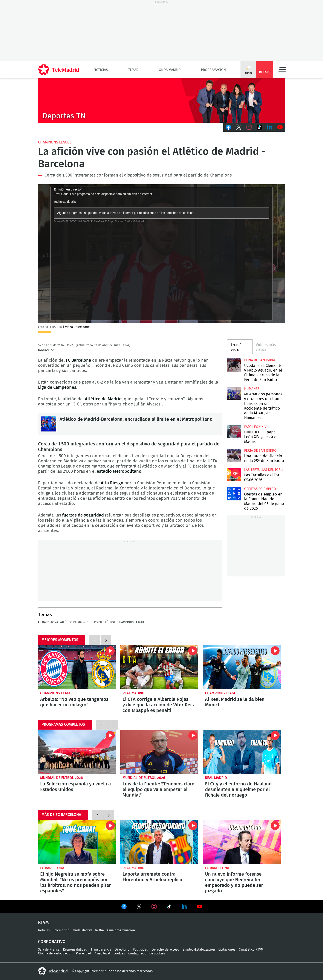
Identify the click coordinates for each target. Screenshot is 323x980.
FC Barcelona (48, 622)
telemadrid (53, 971)
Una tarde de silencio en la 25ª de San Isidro (234, 455)
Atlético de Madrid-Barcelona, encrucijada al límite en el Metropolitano (49, 424)
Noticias (101, 70)
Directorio (122, 950)
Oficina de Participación (55, 953)
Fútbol (110, 622)
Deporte (97, 622)
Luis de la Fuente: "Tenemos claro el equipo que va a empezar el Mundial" (159, 752)
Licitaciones (227, 950)
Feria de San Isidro (260, 360)
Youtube (280, 127)
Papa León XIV (255, 427)
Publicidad (141, 950)
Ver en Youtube (199, 907)
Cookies (119, 953)
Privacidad (83, 953)
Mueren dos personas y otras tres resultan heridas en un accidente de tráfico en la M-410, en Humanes (234, 394)
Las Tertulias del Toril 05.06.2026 (234, 475)
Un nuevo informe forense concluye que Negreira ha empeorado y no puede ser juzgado (242, 842)
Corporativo (52, 942)
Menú (282, 70)
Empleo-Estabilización (199, 950)
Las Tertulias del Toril (264, 470)
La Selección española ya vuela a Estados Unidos (77, 752)
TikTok (259, 127)
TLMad (133, 70)
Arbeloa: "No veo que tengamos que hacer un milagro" (77, 667)
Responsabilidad (75, 950)
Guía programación (121, 930)
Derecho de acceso (165, 950)
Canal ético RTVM (251, 950)
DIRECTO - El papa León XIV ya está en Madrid (234, 432)
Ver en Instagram (154, 907)
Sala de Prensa (49, 950)
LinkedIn (270, 127)
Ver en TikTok (169, 907)
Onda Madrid (170, 70)
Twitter (239, 127)
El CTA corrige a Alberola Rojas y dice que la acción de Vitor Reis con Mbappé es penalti (159, 667)
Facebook (228, 127)
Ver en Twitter (139, 907)
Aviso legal (102, 953)
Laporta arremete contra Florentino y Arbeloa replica (159, 842)
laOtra (100, 930)
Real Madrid (133, 693)
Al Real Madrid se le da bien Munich (242, 667)
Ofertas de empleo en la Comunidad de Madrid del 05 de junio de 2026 (234, 494)
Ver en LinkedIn (184, 907)
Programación (213, 70)
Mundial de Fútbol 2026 (61, 778)
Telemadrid (61, 930)
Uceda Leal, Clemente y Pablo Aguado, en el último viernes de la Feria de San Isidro (234, 365)
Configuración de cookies (147, 953)
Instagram (249, 127)
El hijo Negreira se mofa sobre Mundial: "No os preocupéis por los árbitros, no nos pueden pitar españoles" (77, 842)
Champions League (55, 142)
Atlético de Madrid (74, 622)
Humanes (252, 389)
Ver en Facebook (124, 907)
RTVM (43, 922)
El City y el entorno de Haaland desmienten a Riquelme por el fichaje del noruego (242, 752)
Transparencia (101, 950)
